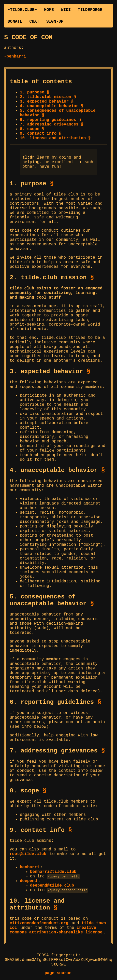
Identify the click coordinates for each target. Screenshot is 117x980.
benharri (30, 867)
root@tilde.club (28, 854)
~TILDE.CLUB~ (22, 10)
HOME (49, 10)
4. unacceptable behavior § (52, 106)
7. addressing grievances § (52, 124)
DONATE (15, 22)
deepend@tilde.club (52, 886)
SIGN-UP (55, 22)
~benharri (15, 57)
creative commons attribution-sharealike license (56, 931)
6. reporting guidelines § (50, 120)
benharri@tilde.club (53, 872)
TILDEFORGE (90, 10)
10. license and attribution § (55, 138)
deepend (28, 881)
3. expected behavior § (47, 102)
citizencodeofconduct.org (39, 924)
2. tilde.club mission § (48, 97)
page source (58, 974)
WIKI (66, 10)
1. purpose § (34, 92)
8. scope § (32, 129)
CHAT (34, 22)
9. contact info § (41, 134)
